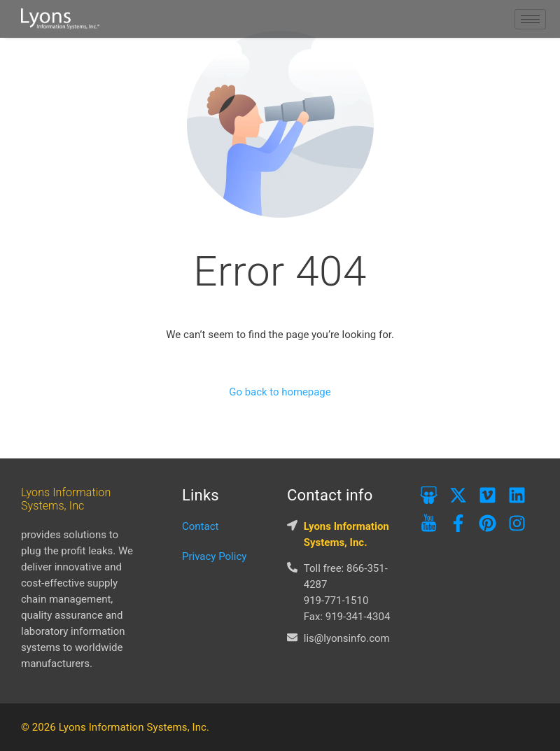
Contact (200, 526)
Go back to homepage (280, 393)
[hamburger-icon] (530, 19)
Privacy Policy (214, 556)
